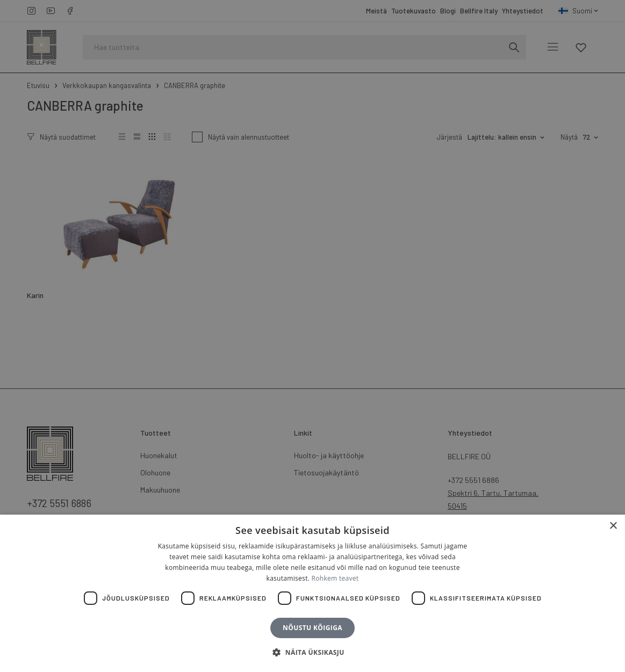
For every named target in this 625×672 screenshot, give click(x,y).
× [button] (613, 526)
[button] (312, 653)
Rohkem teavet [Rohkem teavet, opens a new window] (335, 578)
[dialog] (312, 336)
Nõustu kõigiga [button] (312, 628)
